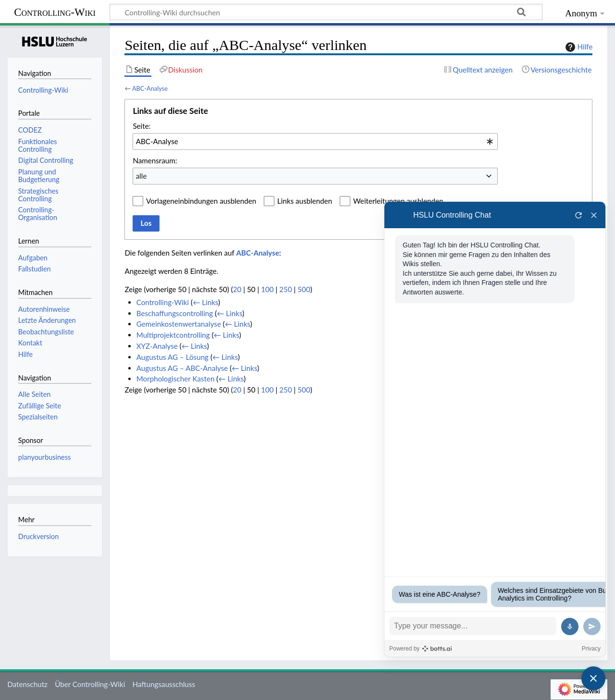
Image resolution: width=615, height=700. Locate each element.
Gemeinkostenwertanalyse (179, 324)
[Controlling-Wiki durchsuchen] (326, 12)
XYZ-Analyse (157, 346)
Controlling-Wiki (55, 12)
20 (237, 289)
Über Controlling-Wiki (90, 684)
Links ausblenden (305, 201)
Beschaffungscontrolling (175, 313)
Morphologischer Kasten (176, 379)
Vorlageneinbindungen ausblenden (201, 201)
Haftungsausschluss (164, 684)
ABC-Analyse (150, 88)
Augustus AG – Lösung (172, 357)
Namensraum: (155, 160)
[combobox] (315, 141)
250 (285, 289)
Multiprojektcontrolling (173, 335)
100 (267, 289)
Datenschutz (27, 684)
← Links (205, 302)
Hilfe (578, 47)
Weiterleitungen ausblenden (398, 201)
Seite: (141, 126)
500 (304, 289)
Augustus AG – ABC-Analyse (182, 368)
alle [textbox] (141, 176)
